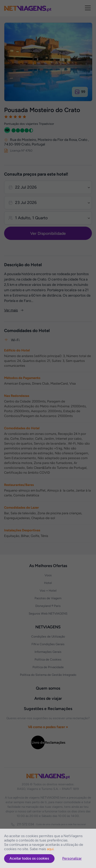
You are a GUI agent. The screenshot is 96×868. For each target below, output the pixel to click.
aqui (50, 849)
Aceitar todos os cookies (29, 858)
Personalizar (72, 858)
